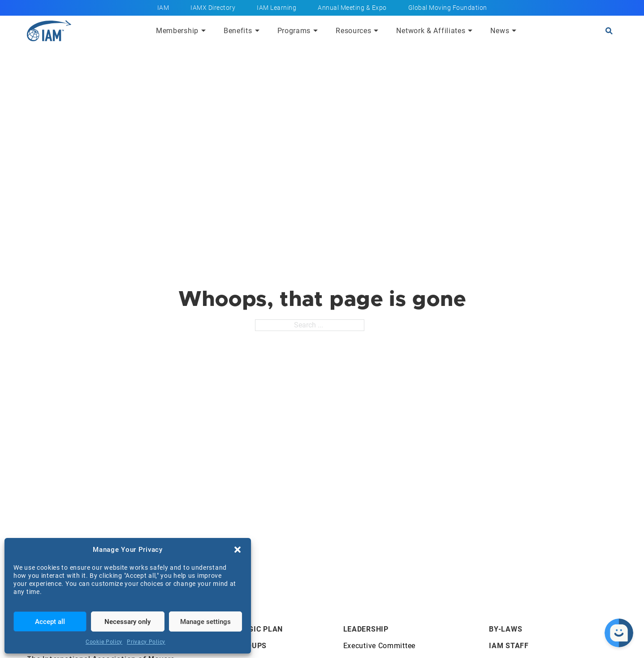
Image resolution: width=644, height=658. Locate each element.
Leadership (366, 629)
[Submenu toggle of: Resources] (376, 31)
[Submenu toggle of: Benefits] (257, 31)
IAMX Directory (213, 8)
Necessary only (128, 622)
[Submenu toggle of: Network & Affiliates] (470, 31)
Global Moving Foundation (448, 8)
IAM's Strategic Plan (240, 629)
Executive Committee (379, 646)
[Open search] (609, 31)
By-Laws (506, 629)
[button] (238, 550)
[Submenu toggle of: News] (514, 31)
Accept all (50, 622)
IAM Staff (509, 646)
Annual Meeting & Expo (352, 8)
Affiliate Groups (232, 646)
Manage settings (205, 622)
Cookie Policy (104, 642)
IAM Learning (277, 8)
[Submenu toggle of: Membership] (203, 31)
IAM (163, 8)
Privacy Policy (146, 642)
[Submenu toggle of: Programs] (316, 31)
